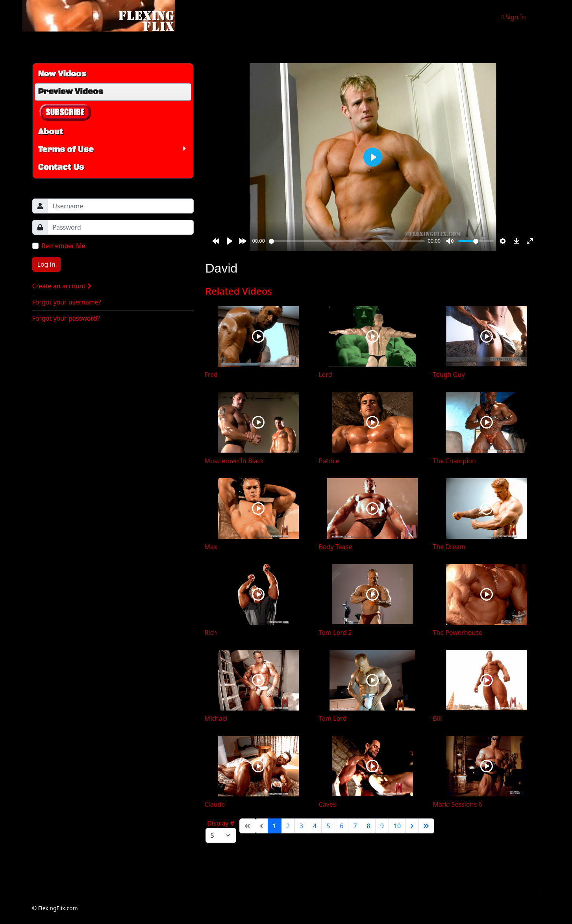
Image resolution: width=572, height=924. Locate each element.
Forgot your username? (67, 302)
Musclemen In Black (234, 461)
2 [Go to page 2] (288, 826)
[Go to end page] (426, 826)
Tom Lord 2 (335, 633)
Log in (46, 264)
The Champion (454, 461)
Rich (211, 633)
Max (211, 547)
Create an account (62, 286)
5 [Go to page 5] (328, 826)
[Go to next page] (412, 826)
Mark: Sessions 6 (457, 804)
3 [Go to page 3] (301, 826)
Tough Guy (449, 375)
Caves (327, 804)
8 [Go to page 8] (369, 826)
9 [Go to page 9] (382, 826)
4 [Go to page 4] (315, 826)
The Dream (449, 547)
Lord (325, 375)
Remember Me (64, 246)
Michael (216, 718)
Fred (211, 375)
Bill (437, 718)
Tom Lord (332, 718)
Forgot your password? (66, 318)
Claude (215, 804)
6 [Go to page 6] (342, 826)
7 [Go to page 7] (355, 826)
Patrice (329, 461)
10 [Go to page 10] (397, 826)
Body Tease (335, 547)
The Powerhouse (457, 633)
